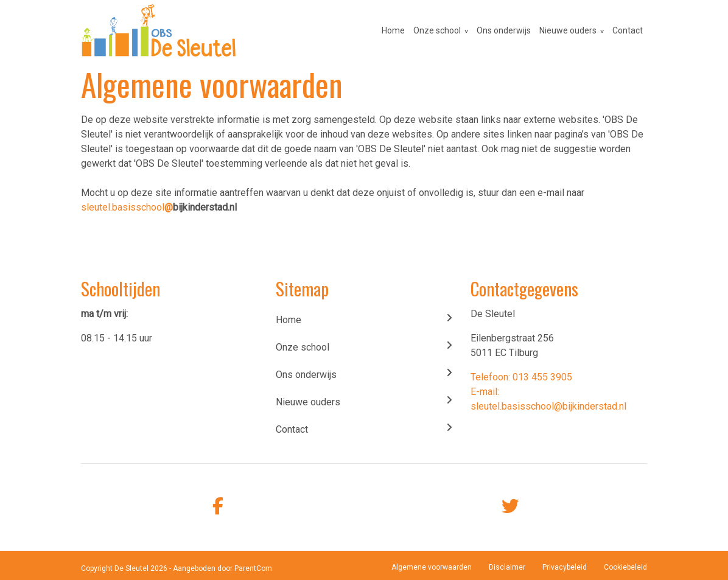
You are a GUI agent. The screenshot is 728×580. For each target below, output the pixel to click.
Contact (628, 30)
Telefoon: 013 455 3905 (521, 377)
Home (393, 30)
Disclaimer (507, 567)
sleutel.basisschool (127, 207)
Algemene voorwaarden (432, 567)
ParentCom (253, 568)
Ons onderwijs (504, 30)
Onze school (437, 30)
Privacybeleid (565, 567)
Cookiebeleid (625, 567)
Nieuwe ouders (568, 30)
